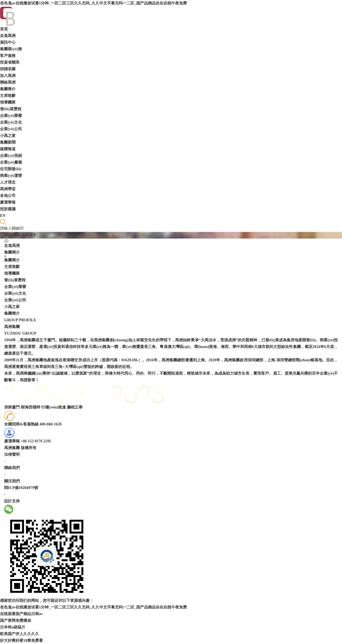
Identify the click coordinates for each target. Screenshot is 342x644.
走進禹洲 (8, 36)
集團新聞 (8, 142)
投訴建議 (8, 209)
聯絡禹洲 (8, 82)
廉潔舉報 (8, 202)
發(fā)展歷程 (11, 109)
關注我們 (12, 481)
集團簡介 (8, 89)
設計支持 (12, 501)
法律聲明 (12, 454)
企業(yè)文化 (11, 122)
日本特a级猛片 (13, 627)
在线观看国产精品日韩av (21, 614)
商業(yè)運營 (11, 176)
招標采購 (8, 69)
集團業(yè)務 (11, 49)
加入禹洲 (8, 76)
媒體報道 (8, 149)
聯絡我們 (12, 468)
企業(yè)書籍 (11, 162)
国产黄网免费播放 (16, 621)
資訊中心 (8, 42)
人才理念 (8, 182)
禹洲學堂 (8, 189)
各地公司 (8, 196)
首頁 (4, 29)
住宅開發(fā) (11, 169)
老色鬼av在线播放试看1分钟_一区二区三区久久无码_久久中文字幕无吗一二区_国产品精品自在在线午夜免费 (93, 3)
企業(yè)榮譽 (11, 116)
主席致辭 (8, 96)
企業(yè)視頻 (11, 156)
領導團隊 (8, 102)
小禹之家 (8, 136)
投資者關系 (10, 62)
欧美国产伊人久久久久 (19, 634)
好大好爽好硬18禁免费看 (21, 641)
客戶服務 (8, 56)
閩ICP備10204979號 (21, 488)
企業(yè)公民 (11, 129)
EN (3, 216)
